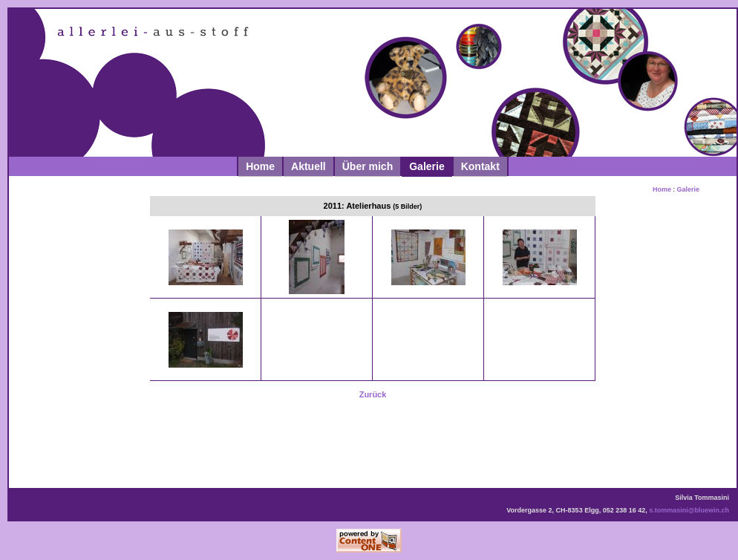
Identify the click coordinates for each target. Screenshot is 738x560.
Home (260, 166)
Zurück (373, 394)
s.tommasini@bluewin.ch (689, 510)
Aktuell (308, 166)
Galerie (427, 166)
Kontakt (480, 166)
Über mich (368, 166)
